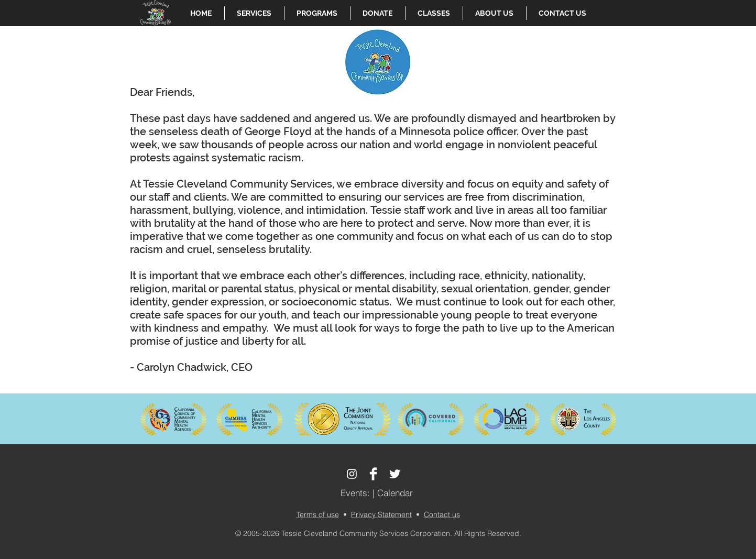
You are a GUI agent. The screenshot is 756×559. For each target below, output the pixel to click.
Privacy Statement (381, 514)
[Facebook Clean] (373, 474)
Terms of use (318, 514)
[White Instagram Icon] (352, 474)
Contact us (442, 514)
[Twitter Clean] (395, 474)
